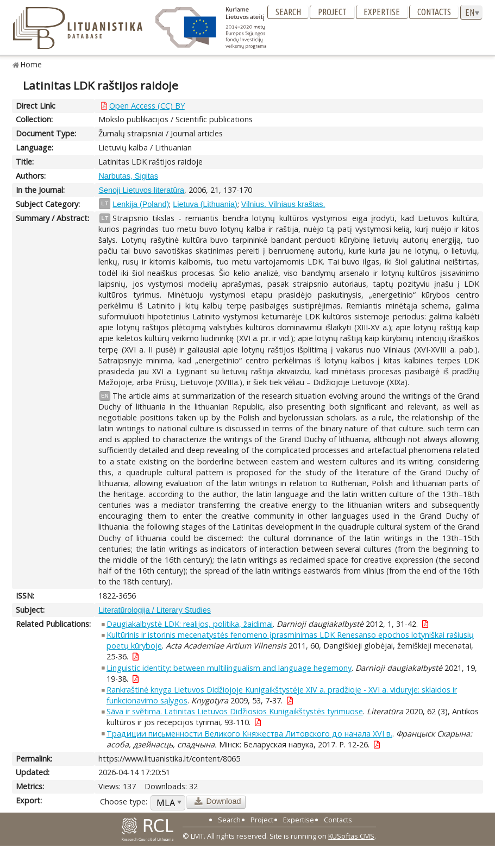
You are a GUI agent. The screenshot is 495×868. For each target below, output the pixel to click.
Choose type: (124, 801)
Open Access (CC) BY (147, 106)
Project (332, 12)
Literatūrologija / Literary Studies (154, 610)
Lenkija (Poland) (141, 204)
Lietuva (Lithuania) (205, 204)
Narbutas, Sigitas (128, 176)
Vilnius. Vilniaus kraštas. (283, 204)
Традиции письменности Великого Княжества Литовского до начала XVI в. (249, 734)
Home (31, 64)
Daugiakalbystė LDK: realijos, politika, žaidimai (190, 624)
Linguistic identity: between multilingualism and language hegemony (229, 668)
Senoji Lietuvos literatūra (141, 190)
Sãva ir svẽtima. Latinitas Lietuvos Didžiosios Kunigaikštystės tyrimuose (235, 711)
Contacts (434, 12)
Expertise (382, 12)
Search (288, 12)
